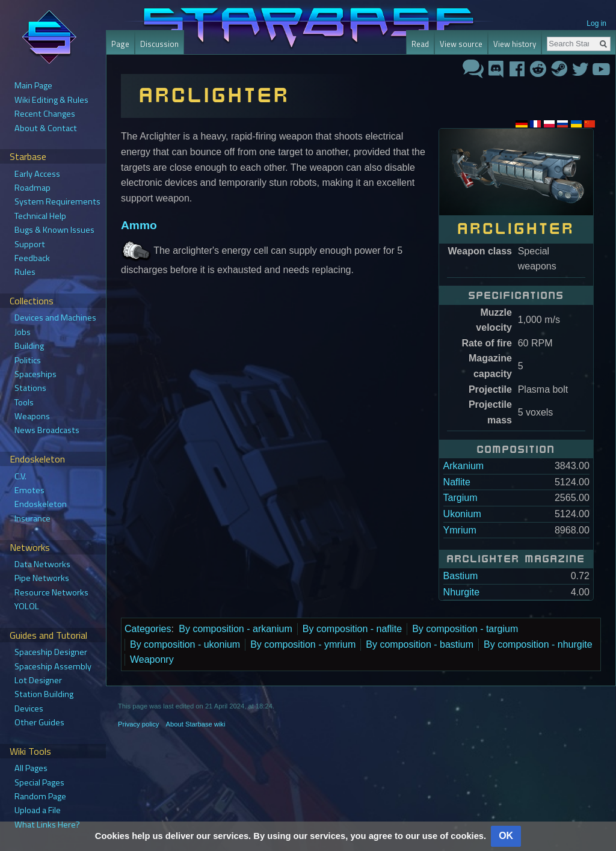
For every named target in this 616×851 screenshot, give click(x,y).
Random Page (40, 796)
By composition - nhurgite (538, 644)
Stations (30, 388)
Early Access (37, 174)
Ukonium (462, 514)
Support (30, 244)
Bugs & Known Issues (54, 230)
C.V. (20, 476)
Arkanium (464, 466)
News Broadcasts (47, 430)
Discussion (159, 44)
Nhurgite (461, 592)
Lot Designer (38, 680)
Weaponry (152, 659)
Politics (28, 360)
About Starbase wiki (196, 724)
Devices (29, 708)
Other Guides (39, 722)
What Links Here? (47, 825)
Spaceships (35, 374)
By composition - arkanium (236, 629)
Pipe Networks (42, 578)
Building (29, 346)
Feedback (32, 258)
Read (420, 44)
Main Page (33, 85)
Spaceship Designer (51, 652)
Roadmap (32, 188)
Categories (148, 629)
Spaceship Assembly (53, 666)
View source (461, 44)
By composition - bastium (420, 644)
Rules (25, 272)
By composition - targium (465, 629)
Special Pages (39, 782)
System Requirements (57, 201)
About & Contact (46, 128)
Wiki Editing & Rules (51, 100)
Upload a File (38, 810)
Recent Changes (45, 114)
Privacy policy (138, 724)
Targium (460, 498)
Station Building (44, 694)
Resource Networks (51, 592)
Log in (596, 23)
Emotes (29, 490)
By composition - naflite (352, 629)
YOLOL (27, 606)
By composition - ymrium (303, 644)
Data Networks (42, 564)
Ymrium (460, 530)
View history (515, 44)
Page (120, 44)
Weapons (32, 416)
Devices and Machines (55, 318)
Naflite (457, 482)
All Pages (31, 768)
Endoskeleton (41, 504)
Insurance (32, 518)
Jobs (23, 332)
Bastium (461, 576)
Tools (24, 402)
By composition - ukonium (185, 644)
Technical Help (40, 216)
